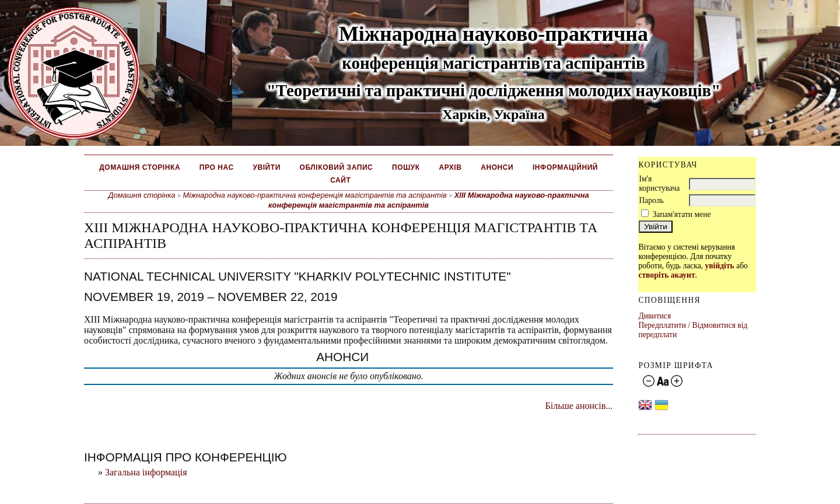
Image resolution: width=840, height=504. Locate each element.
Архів (450, 167)
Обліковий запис (337, 167)
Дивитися (654, 316)
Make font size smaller (649, 381)
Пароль (651, 200)
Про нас (217, 167)
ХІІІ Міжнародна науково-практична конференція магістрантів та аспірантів (429, 200)
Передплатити (662, 325)
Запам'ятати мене (682, 214)
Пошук (406, 167)
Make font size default (663, 381)
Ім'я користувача (659, 183)
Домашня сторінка (140, 167)
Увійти (266, 167)
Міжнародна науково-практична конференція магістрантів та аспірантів (315, 195)
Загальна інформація (146, 472)
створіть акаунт (666, 275)
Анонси (497, 167)
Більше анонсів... (579, 406)
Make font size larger (677, 381)
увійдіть (719, 266)
